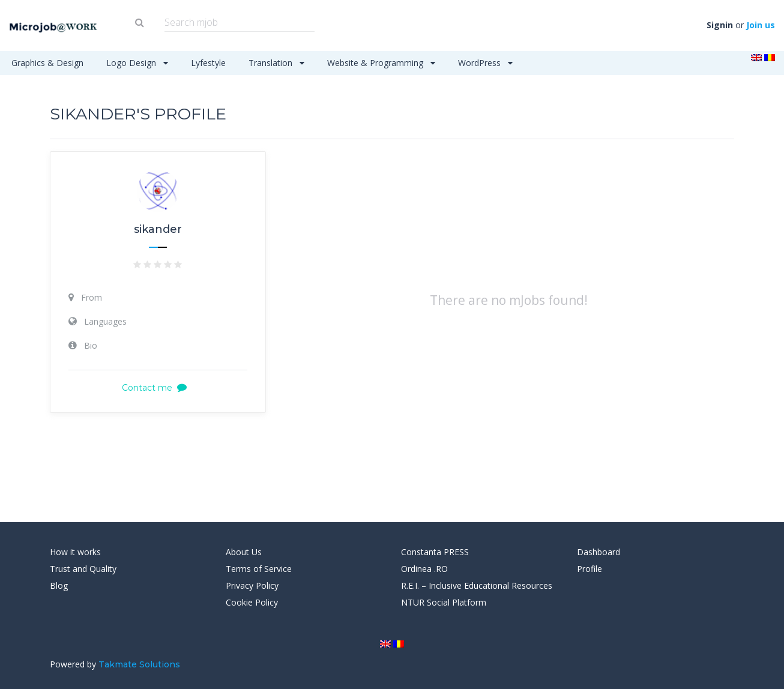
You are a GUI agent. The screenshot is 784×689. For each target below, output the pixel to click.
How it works (75, 552)
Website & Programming (381, 63)
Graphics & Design (47, 63)
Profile (590, 569)
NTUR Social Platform (444, 602)
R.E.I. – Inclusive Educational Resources (477, 585)
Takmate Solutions (139, 664)
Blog (59, 585)
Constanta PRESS (435, 552)
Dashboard (599, 552)
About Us (244, 552)
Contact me (158, 388)
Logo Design (137, 63)
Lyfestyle (208, 63)
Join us (761, 25)
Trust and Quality (83, 569)
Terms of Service (259, 569)
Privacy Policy (252, 585)
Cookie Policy (252, 602)
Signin (720, 25)
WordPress (485, 63)
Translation (276, 63)
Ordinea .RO (424, 569)
